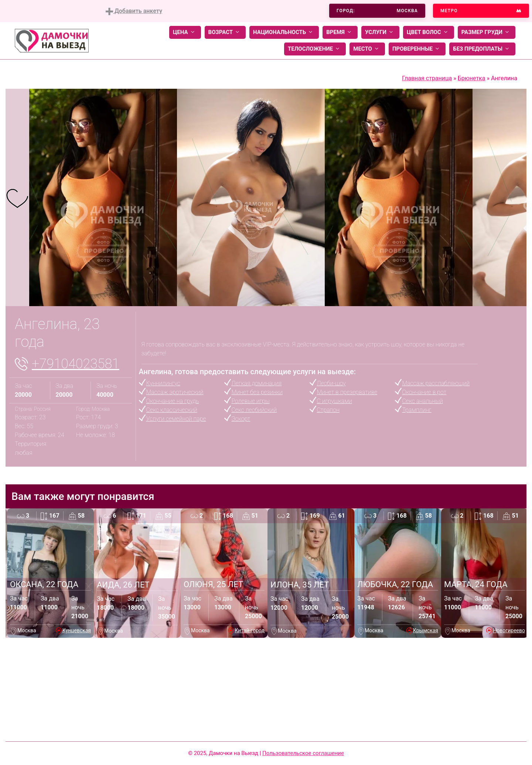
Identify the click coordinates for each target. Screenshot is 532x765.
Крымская (426, 630)
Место (367, 49)
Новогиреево (509, 630)
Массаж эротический (175, 392)
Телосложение (315, 49)
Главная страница (427, 78)
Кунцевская (77, 630)
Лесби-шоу (331, 383)
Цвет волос (429, 32)
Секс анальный (423, 401)
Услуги (380, 32)
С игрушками (335, 401)
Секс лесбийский (254, 410)
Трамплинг (417, 410)
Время (340, 32)
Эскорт (241, 419)
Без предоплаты (482, 49)
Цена (185, 32)
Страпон (328, 410)
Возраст (225, 32)
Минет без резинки (257, 392)
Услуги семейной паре (176, 419)
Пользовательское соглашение (303, 753)
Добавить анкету (134, 11)
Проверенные (417, 49)
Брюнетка (472, 78)
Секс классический (172, 410)
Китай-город (250, 630)
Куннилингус (163, 383)
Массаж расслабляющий (436, 383)
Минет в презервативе (347, 392)
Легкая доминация (257, 383)
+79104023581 (76, 364)
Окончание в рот (424, 392)
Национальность (284, 32)
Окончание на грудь (173, 401)
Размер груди (487, 32)
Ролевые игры (251, 401)
